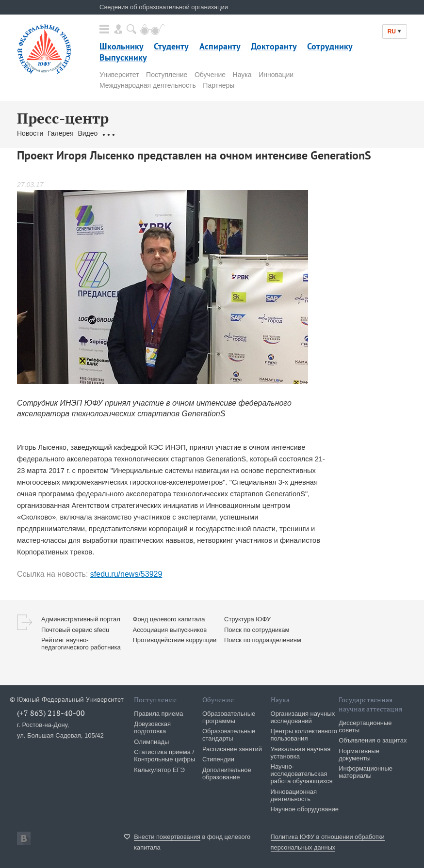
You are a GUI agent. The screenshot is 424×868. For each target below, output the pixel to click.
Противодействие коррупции (175, 640)
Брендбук (246, 133)
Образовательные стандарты (229, 735)
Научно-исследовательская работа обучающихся (302, 774)
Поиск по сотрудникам (257, 630)
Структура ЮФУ (247, 619)
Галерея (61, 133)
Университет (119, 75)
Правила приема (158, 714)
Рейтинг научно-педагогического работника (81, 644)
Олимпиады (151, 742)
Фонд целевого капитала (169, 619)
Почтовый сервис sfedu (75, 630)
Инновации (276, 75)
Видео (88, 133)
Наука (242, 75)
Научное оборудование (305, 809)
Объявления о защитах (373, 740)
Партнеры (219, 85)
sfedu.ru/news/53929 (126, 574)
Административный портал (81, 619)
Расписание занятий (232, 749)
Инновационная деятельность (294, 795)
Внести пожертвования (167, 837)
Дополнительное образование (227, 773)
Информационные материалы (366, 772)
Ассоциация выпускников (170, 630)
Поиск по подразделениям (263, 640)
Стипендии (218, 759)
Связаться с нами (199, 133)
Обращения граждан (134, 133)
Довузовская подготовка (152, 727)
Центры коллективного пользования (304, 735)
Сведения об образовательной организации (164, 7)
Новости (30, 133)
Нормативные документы (359, 755)
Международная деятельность (148, 85)
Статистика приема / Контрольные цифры (164, 756)
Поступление (167, 75)
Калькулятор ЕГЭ (159, 770)
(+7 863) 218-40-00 (51, 713)
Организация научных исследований (303, 717)
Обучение (210, 75)
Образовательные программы (229, 717)
